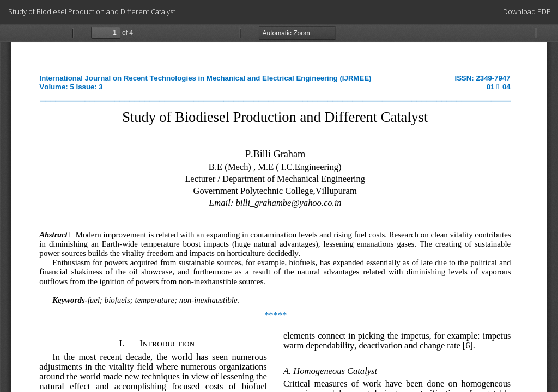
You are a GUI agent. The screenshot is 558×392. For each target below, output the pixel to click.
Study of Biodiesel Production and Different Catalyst (92, 11)
